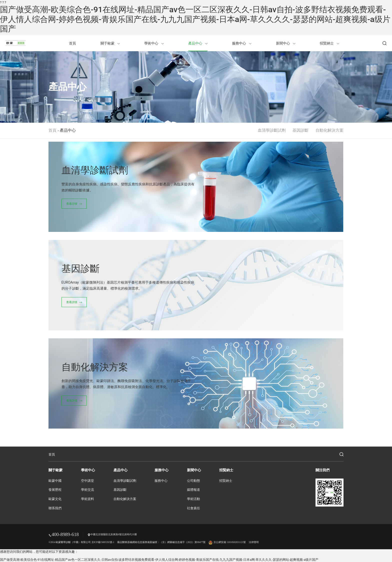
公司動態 (193, 481)
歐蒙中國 (55, 481)
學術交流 (87, 490)
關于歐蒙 (110, 43)
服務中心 (242, 43)
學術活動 (193, 499)
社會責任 (193, 508)
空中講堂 (87, 481)
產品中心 (198, 43)
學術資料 (87, 499)
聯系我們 (55, 508)
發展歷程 (55, 490)
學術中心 (154, 43)
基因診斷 (300, 130)
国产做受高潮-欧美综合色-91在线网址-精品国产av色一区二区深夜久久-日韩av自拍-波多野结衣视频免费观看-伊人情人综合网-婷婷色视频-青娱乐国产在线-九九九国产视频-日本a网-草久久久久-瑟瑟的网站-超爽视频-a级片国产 (195, 19)
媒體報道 (193, 490)
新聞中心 (286, 43)
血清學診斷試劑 (272, 130)
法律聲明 (254, 542)
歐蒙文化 (55, 499)
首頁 (72, 43)
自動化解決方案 (329, 130)
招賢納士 (329, 43)
